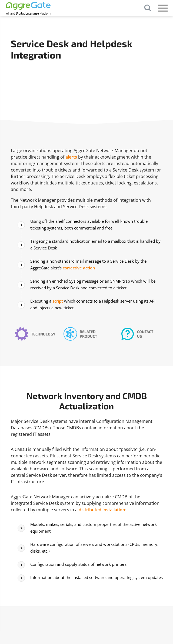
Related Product (88, 334)
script (58, 301)
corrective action (79, 268)
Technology (43, 334)
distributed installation (102, 510)
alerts (71, 157)
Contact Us (145, 334)
